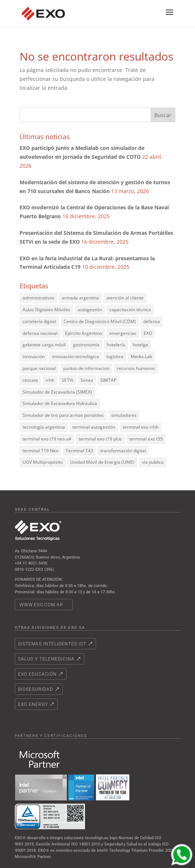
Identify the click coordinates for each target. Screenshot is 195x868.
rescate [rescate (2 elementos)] (30, 380)
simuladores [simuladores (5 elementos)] (124, 415)
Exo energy (33, 704)
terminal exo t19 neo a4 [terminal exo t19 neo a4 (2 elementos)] (47, 439)
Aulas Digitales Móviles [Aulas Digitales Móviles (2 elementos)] (46, 310)
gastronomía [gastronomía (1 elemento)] (86, 345)
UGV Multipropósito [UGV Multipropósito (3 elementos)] (43, 462)
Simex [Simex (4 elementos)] (87, 380)
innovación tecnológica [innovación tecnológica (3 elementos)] (76, 356)
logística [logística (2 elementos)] (115, 356)
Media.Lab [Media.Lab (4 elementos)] (141, 356)
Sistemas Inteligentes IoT (52, 644)
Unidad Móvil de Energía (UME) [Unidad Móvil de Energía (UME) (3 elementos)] (102, 462)
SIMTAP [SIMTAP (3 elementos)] (108, 380)
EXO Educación (37, 674)
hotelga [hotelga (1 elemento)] (140, 345)
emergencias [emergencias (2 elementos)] (123, 333)
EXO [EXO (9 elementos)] (148, 333)
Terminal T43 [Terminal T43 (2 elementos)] (79, 451)
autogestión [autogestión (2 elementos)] (90, 310)
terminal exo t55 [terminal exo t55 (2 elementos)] (146, 439)
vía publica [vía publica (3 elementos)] (153, 462)
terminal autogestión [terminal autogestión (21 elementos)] (94, 427)
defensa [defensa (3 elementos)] (152, 321)
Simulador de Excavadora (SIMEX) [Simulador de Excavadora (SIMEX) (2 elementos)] (57, 392)
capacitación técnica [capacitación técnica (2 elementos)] (130, 310)
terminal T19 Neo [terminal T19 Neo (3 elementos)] (40, 451)
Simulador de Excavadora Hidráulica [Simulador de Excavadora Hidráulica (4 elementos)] (60, 403)
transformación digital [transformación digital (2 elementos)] (123, 451)
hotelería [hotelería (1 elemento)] (116, 345)
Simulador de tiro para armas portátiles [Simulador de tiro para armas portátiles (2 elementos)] (63, 415)
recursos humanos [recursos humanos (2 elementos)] (136, 368)
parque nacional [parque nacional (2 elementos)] (39, 368)
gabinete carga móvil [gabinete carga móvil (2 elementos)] (44, 345)
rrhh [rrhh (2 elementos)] (50, 380)
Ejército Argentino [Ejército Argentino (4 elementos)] (83, 333)
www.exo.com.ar (41, 605)
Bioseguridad (36, 689)
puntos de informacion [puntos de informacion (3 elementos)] (86, 368)
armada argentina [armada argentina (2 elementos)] (80, 298)
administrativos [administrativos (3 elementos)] (38, 298)
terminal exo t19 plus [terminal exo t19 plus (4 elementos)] (100, 439)
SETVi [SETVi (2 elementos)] (67, 380)
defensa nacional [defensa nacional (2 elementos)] (40, 333)
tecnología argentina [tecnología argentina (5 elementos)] (44, 427)
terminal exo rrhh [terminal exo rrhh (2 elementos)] (141, 427)
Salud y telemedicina (46, 659)
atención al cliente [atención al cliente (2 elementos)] (125, 298)
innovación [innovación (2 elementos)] (34, 356)
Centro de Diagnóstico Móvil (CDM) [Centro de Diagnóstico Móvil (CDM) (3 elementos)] (100, 321)
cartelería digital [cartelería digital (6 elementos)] (39, 321)
